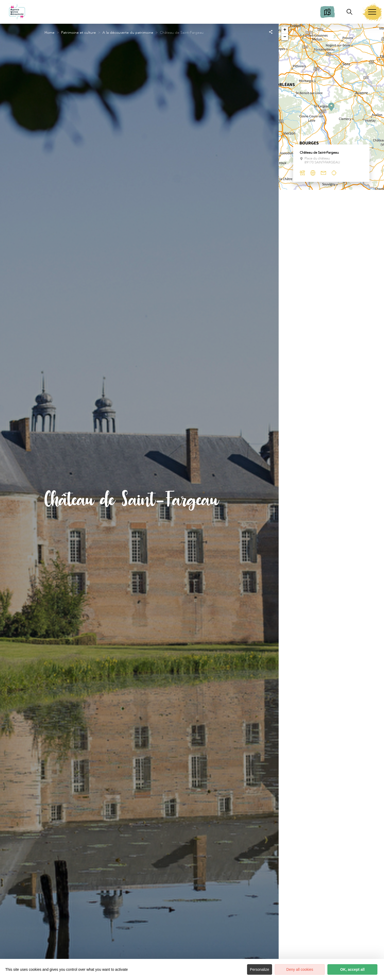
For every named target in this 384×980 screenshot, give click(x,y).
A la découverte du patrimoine (128, 33)
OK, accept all (353, 969)
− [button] (285, 37)
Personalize (260, 969)
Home (50, 33)
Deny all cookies (300, 969)
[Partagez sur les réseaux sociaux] (271, 32)
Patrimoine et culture (78, 33)
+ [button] (285, 30)
